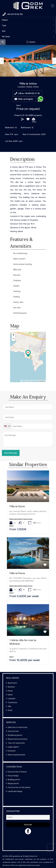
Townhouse (12, 703)
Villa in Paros (17, 573)
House (10, 691)
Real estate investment (18, 739)
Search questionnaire (17, 755)
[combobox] (28, 20)
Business (11, 687)
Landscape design (15, 791)
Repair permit (13, 784)
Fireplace (17, 280)
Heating (17, 291)
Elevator (17, 275)
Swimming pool (20, 313)
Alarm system (19, 259)
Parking (16, 297)
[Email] (28, 817)
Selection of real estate (18, 727)
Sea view (17, 308)
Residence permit (15, 735)
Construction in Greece (17, 772)
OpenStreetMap (33, 381)
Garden (16, 286)
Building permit (14, 780)
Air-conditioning (20, 253)
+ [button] (14, 335)
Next (54, 61)
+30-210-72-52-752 (13, 14)
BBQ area (17, 270)
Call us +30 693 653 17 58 (29, 93)
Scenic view (18, 302)
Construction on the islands (19, 787)
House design (13, 776)
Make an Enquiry (26, 99)
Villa (9, 706)
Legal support (13, 747)
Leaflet (23, 381)
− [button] (14, 339)
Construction (13, 731)
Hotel (10, 710)
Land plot (12, 699)
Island (10, 695)
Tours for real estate (16, 743)
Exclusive (12, 751)
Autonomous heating (23, 264)
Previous (2, 61)
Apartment (12, 683)
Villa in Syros (17, 506)
